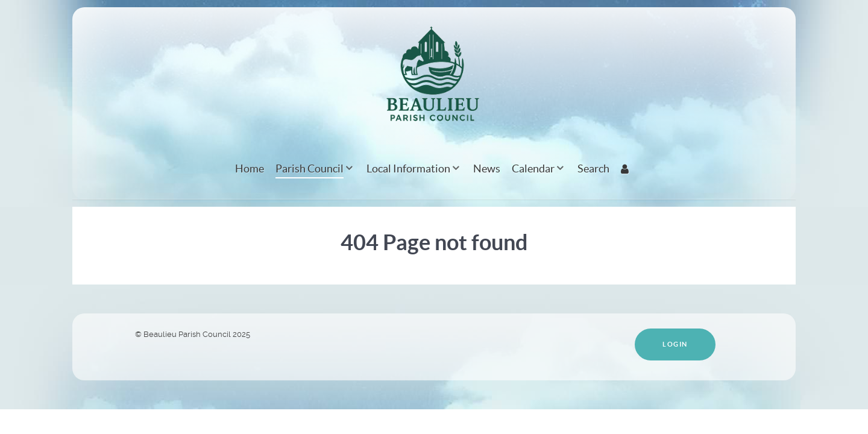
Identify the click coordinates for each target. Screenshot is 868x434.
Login (675, 344)
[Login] (627, 168)
